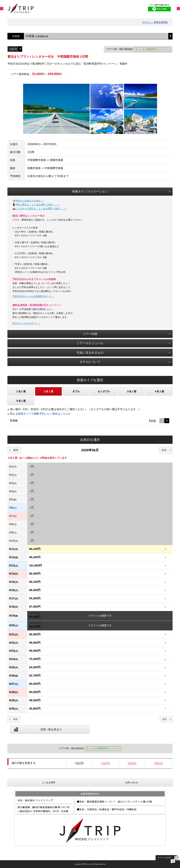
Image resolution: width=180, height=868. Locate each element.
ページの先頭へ (168, 858)
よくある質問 (49, 782)
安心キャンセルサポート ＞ (27, 323)
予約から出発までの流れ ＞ (29, 201)
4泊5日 (159, 763)
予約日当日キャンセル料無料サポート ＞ (34, 296)
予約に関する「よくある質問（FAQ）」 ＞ (37, 205)
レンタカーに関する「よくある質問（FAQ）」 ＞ (41, 209)
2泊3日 (106, 763)
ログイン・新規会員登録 (155, 22)
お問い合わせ (132, 782)
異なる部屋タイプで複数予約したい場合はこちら (39, 414)
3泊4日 (132, 763)
